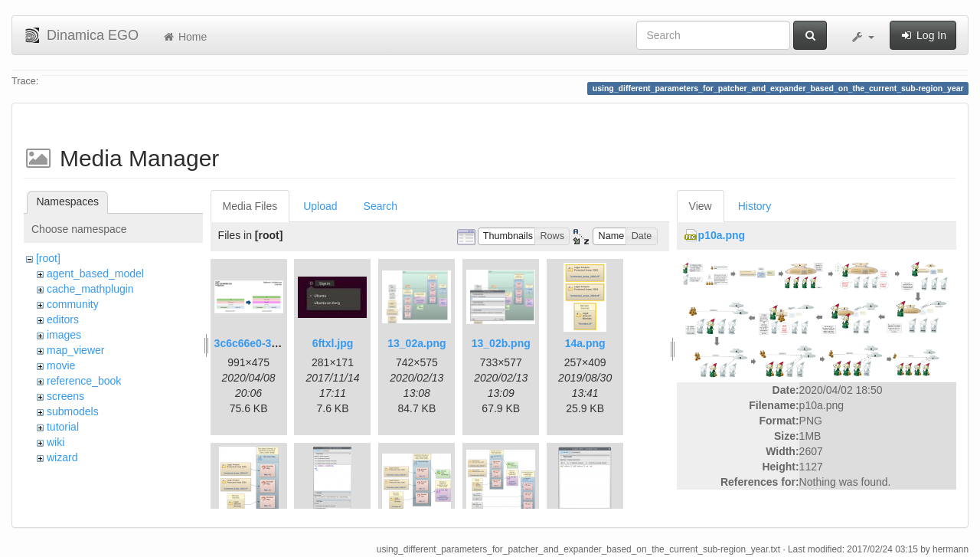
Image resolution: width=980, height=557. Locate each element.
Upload (320, 206)
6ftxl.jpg (333, 343)
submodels (73, 411)
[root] (48, 258)
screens (65, 396)
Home (184, 37)
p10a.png (722, 235)
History (755, 206)
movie (61, 365)
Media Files (250, 206)
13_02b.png (501, 343)
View (701, 206)
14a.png (585, 343)
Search (381, 206)
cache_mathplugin (90, 289)
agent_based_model (95, 274)
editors (63, 319)
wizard (62, 457)
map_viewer (75, 350)
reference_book (84, 381)
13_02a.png (416, 343)
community (73, 304)
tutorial (63, 427)
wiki (56, 442)
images (64, 335)
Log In (923, 35)
